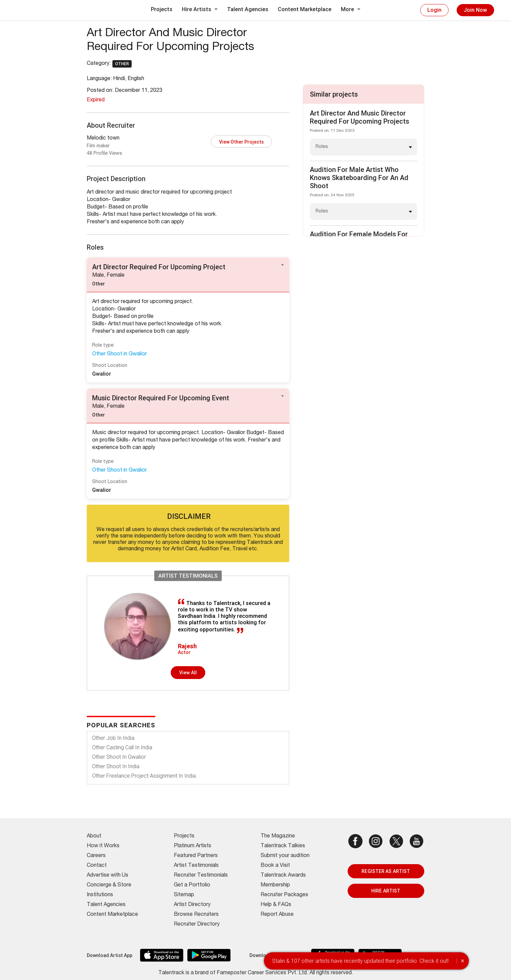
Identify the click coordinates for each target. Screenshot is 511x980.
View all (188, 673)
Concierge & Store (109, 885)
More (351, 9)
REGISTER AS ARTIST (386, 871)
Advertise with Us (107, 876)
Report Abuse (277, 915)
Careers (96, 856)
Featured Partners (196, 856)
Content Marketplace (305, 9)
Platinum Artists (193, 846)
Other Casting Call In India (122, 747)
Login (434, 10)
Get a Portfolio (192, 885)
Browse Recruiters (196, 915)
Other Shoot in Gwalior (119, 354)
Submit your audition (285, 856)
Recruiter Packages (284, 895)
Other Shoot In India (116, 766)
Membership (275, 885)
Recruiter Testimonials (201, 876)
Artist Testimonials (196, 866)
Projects (162, 9)
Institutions (100, 895)
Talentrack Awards (283, 876)
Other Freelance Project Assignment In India (144, 776)
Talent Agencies (248, 9)
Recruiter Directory (197, 925)
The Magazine (278, 836)
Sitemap (184, 895)
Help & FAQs (276, 905)
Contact (97, 866)
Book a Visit (275, 866)
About (94, 836)
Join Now (475, 10)
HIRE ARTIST (386, 891)
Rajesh (187, 646)
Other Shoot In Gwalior (119, 757)
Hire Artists (200, 9)
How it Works (103, 846)
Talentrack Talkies (283, 846)
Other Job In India (113, 738)
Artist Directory (192, 905)
